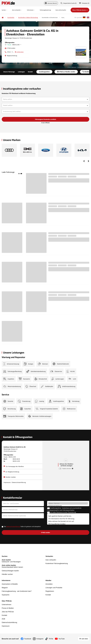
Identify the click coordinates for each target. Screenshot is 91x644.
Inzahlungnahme (44, 72)
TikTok (51, 639)
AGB (3, 619)
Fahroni (74, 67)
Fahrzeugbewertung (45, 10)
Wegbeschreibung (12, 56)
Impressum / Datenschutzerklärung (15, 482)
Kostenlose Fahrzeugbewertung (57, 563)
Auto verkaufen (51, 560)
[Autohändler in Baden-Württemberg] (28, 17)
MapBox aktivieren (67, 469)
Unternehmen (7, 605)
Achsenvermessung (68, 506)
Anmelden (49, 584)
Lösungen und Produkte (54, 588)
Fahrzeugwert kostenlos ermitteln (46, 119)
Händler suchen (7, 574)
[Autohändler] (11, 17)
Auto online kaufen (61, 10)
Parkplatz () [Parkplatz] (84, 3)
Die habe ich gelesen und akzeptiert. (22, 526)
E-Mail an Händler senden (66, 72)
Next (88, 161)
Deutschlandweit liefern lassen (24, 566)
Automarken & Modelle (10, 584)
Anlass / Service (68, 503)
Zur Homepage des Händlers (14, 466)
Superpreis (6, 595)
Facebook (28, 639)
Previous (84, 161)
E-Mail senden (11, 48)
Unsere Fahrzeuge (9, 72)
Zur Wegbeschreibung (11, 472)
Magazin (5, 588)
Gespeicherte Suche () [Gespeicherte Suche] (69, 3)
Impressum (6, 626)
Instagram (40, 639)
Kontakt (30, 72)
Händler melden (10, 477)
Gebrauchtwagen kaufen (10, 571)
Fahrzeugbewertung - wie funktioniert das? (17, 591)
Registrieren (50, 591)
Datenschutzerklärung (13, 526)
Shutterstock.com (83, 67)
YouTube (62, 639)
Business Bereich (51, 3)
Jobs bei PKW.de (8, 612)
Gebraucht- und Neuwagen (24, 561)
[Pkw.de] (3, 18)
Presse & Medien (8, 608)
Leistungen (21, 72)
